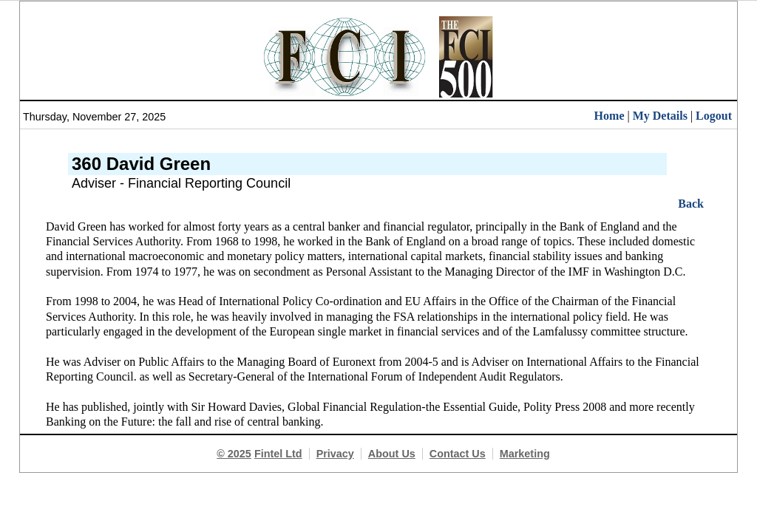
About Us (392, 454)
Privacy (335, 454)
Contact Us (458, 454)
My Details (660, 116)
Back (691, 204)
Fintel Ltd (278, 454)
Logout (714, 116)
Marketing (525, 454)
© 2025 (234, 454)
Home (610, 116)
